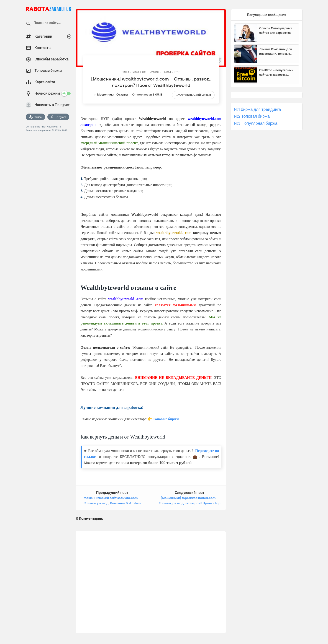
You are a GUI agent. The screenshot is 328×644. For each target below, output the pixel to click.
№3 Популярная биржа (256, 123)
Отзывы (122, 95)
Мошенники (106, 95)
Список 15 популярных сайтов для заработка (276, 30)
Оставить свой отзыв (195, 95)
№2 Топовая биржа (252, 116)
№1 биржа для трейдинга (258, 109)
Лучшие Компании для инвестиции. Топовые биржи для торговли (275, 52)
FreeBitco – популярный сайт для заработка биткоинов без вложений (277, 73)
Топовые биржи (166, 419)
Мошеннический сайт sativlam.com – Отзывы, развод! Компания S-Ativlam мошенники (112, 503)
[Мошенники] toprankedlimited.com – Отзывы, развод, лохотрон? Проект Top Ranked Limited (190, 503)
